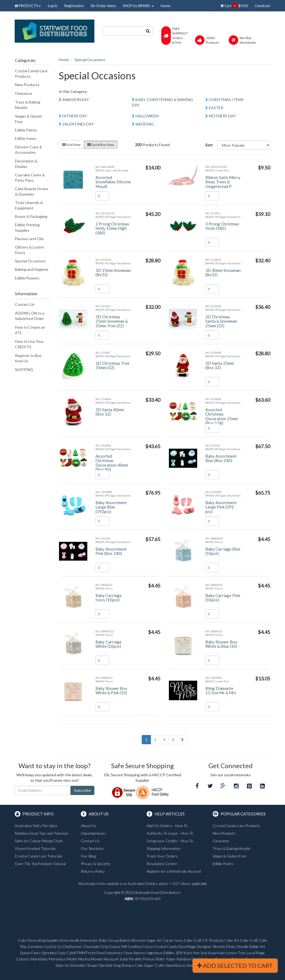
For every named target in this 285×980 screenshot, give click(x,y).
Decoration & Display (26, 164)
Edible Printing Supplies (27, 227)
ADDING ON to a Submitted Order (30, 316)
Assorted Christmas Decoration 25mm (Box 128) (222, 416)
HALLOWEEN (147, 116)
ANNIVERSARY (76, 100)
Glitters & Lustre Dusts (29, 250)
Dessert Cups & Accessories (29, 150)
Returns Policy (93, 871)
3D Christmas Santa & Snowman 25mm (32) (221, 321)
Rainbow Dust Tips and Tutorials (42, 833)
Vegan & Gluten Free (29, 119)
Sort (209, 145)
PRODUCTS (28, 6)
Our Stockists (92, 848)
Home (165, 6)
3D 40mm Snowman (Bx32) (223, 273)
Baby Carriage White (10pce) (109, 644)
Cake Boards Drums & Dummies (32, 191)
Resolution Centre (162, 864)
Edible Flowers (27, 278)
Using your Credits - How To (170, 841)
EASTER (216, 108)
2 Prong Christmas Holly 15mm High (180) (112, 228)
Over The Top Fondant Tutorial (40, 864)
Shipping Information (164, 848)
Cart (234, 6)
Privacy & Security (96, 864)
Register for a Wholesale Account (174, 871)
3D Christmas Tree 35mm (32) (112, 365)
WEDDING (145, 124)
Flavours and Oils (29, 239)
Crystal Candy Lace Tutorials (38, 856)
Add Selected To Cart (235, 965)
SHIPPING (24, 370)
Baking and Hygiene (32, 269)
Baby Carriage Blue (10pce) (223, 551)
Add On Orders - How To (167, 826)
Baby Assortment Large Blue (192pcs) (111, 507)
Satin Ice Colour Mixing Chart (39, 841)
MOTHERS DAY (222, 116)
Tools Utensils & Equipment (29, 205)
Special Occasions (30, 261)
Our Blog (88, 856)
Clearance (24, 93)
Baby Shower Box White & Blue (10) (221, 644)
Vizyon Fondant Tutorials (35, 848)
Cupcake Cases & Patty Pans (30, 178)
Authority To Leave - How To (170, 833)
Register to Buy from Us (28, 358)
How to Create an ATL (30, 330)
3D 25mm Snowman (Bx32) (113, 273)
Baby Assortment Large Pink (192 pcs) (221, 507)
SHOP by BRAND (138, 6)
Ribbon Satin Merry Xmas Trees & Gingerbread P (223, 182)
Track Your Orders (162, 856)
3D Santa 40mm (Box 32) (110, 412)
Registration (74, 6)
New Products (27, 85)
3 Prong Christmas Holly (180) (222, 226)
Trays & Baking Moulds (28, 105)
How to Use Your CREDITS (29, 344)
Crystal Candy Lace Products (31, 73)
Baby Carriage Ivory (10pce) (109, 598)
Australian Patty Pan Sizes (36, 826)
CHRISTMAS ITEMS (226, 100)
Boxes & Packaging (31, 216)
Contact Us (25, 304)
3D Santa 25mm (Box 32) (220, 365)
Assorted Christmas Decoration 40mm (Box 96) (112, 463)
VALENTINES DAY (78, 124)
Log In (53, 6)
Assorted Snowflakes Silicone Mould (113, 182)
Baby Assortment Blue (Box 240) (221, 458)
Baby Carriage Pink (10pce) (223, 598)
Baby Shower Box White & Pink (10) (111, 691)
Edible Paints (26, 130)
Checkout (262, 6)
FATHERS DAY (75, 116)
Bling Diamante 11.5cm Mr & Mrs (221, 691)
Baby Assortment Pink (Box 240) (111, 551)
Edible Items (26, 138)
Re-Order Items (103, 6)
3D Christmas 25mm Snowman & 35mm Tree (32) (112, 321)
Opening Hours (93, 833)
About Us (89, 826)
